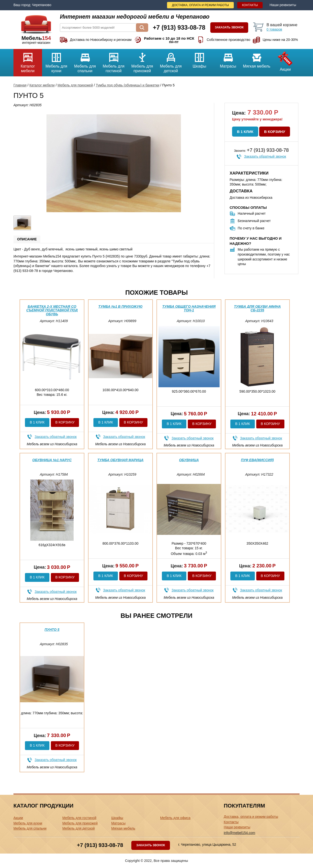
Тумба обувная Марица (120, 460)
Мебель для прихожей (142, 61)
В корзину (275, 132)
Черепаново (42, 5)
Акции (285, 60)
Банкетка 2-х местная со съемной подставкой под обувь (52, 310)
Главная (20, 85)
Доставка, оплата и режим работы (200, 5)
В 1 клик (245, 132)
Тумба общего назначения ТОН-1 (189, 308)
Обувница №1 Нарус (52, 460)
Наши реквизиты (283, 5)
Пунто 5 (52, 630)
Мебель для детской (171, 61)
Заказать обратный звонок (265, 156)
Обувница (189, 460)
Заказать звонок (229, 27)
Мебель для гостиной (114, 61)
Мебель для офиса (175, 818)
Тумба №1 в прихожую (120, 306)
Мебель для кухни (56, 61)
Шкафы (199, 59)
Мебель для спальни (85, 61)
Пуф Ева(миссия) (257, 460)
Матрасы (228, 59)
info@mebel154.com (240, 833)
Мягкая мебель (257, 59)
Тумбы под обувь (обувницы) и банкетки (128, 85)
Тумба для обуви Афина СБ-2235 (257, 308)
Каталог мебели (28, 61)
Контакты (250, 5)
